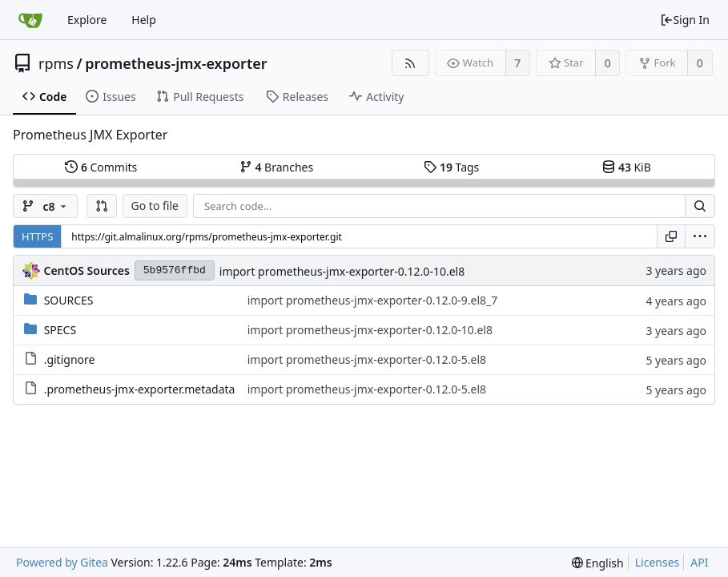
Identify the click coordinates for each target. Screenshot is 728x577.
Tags (451, 167)
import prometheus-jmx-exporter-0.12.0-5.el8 (367, 359)
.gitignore (70, 359)
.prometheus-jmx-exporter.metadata (140, 389)
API (699, 562)
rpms (56, 63)
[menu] (700, 236)
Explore (87, 20)
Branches (276, 167)
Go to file (155, 206)
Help (144, 20)
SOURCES (69, 300)
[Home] (30, 20)
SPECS (60, 330)
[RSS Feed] (410, 63)
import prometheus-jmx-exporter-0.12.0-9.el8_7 (373, 300)
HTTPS (37, 236)
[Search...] (700, 206)
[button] (102, 206)
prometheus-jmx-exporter (176, 63)
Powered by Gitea (62, 562)
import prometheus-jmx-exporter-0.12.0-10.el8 (342, 271)
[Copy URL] (671, 236)
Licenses (658, 562)
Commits (101, 167)
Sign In (685, 20)
